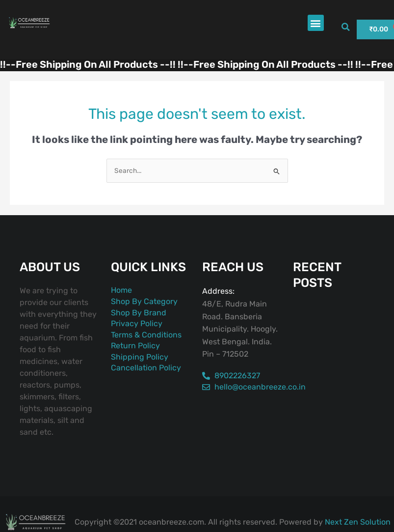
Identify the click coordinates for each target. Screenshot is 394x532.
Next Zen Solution (358, 522)
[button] (316, 23)
